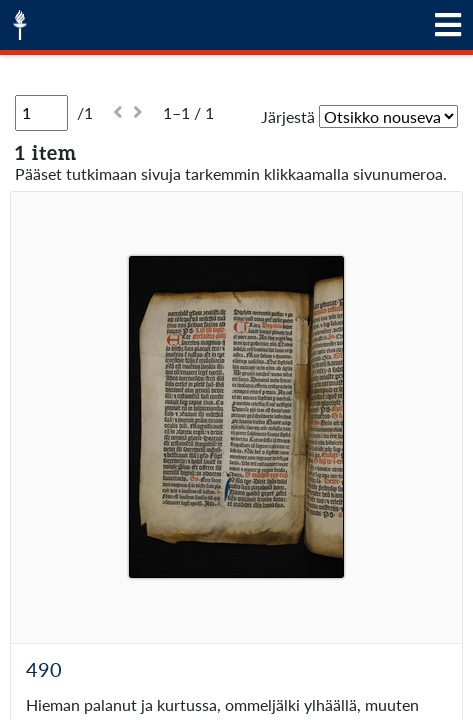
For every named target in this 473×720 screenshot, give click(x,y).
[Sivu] (41, 113)
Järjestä (288, 116)
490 (44, 669)
